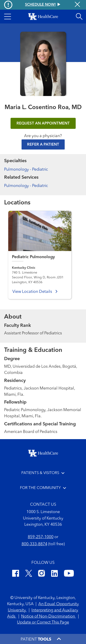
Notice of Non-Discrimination (49, 616)
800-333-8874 (34, 544)
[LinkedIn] (54, 574)
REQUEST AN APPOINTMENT (43, 123)
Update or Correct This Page (43, 622)
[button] (8, 17)
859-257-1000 (41, 537)
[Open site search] (79, 17)
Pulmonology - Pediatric (26, 169)
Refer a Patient (43, 145)
